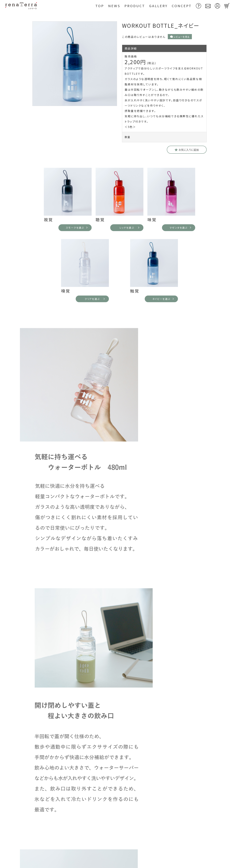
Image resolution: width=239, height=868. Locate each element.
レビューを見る (180, 37)
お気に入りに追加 (187, 150)
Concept (182, 6)
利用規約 (178, 840)
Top (100, 6)
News (114, 6)
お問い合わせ (150, 840)
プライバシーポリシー (155, 864)
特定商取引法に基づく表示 (190, 852)
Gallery (158, 6)
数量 (128, 137)
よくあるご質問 (119, 603)
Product (135, 6)
